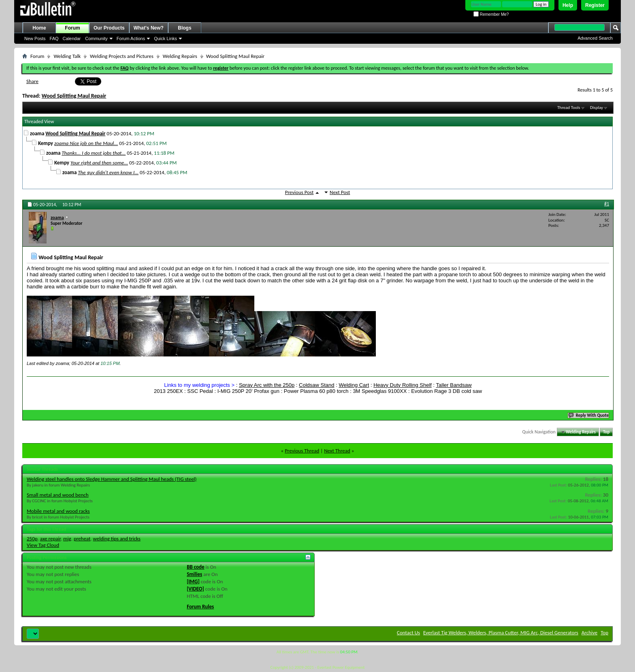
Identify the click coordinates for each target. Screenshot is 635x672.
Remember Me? (491, 14)
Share (32, 81)
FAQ (54, 38)
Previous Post (299, 192)
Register (595, 5)
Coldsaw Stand (316, 385)
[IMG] (193, 581)
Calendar (72, 38)
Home (39, 28)
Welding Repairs (180, 56)
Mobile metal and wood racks (58, 511)
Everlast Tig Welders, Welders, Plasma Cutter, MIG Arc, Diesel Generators (501, 633)
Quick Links (165, 38)
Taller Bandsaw (454, 385)
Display (597, 108)
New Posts (35, 38)
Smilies (194, 574)
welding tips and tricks (117, 539)
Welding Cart (354, 385)
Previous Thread (302, 451)
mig (67, 539)
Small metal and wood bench (58, 495)
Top (606, 432)
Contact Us (408, 633)
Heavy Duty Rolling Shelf (403, 385)
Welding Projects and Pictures (122, 56)
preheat (82, 539)
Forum (72, 28)
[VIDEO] (195, 589)
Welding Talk (67, 56)
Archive (589, 633)
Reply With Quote (589, 415)
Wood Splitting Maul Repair (74, 96)
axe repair (50, 539)
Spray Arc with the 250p (267, 385)
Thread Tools (569, 108)
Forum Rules (200, 607)
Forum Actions (131, 38)
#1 (607, 204)
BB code (195, 567)
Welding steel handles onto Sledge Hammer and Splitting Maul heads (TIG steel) (112, 479)
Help (568, 5)
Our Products (109, 28)
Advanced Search (595, 38)
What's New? (149, 28)
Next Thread (337, 451)
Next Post (340, 192)
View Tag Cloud (43, 545)
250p (32, 539)
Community (96, 38)
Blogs (184, 28)
